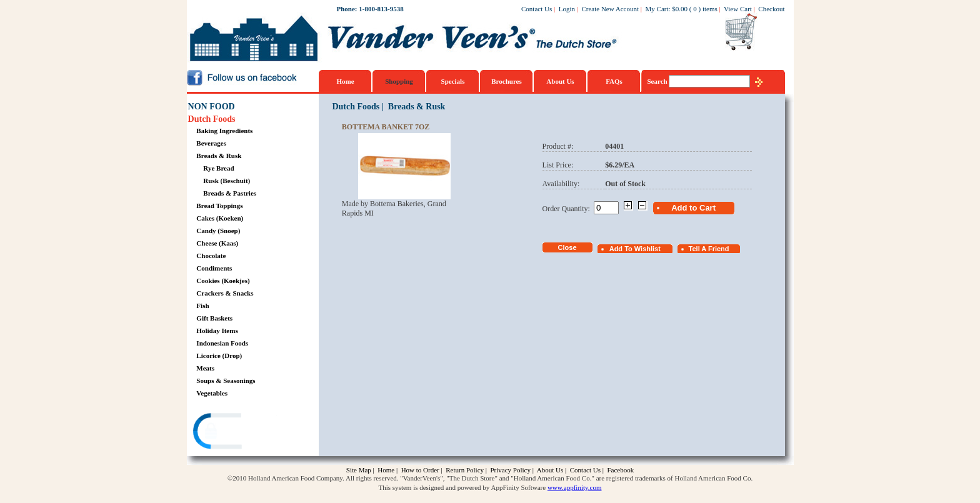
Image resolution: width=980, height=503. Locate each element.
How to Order (420, 470)
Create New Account (610, 9)
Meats (205, 368)
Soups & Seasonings (226, 381)
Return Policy (465, 470)
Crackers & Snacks (225, 293)
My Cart (657, 9)
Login (567, 9)
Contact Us (537, 9)
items (710, 9)
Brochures (507, 81)
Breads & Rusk (219, 156)
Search (658, 81)
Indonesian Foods (222, 343)
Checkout (771, 9)
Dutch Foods (212, 119)
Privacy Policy (510, 470)
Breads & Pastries (230, 193)
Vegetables (212, 393)
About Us (560, 81)
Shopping (399, 81)
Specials (453, 81)
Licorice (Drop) (219, 356)
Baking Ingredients (224, 131)
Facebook (620, 470)
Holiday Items (217, 331)
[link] (236, 433)
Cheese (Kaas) (217, 243)
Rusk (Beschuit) (227, 181)
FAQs (614, 81)
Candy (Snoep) (218, 231)
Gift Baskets (214, 318)
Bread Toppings (219, 206)
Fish (202, 306)
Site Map (359, 470)
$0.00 (680, 9)
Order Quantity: (568, 209)
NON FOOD (212, 107)
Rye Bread (218, 168)
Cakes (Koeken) (220, 218)
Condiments (214, 268)
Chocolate (211, 256)
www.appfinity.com (575, 487)
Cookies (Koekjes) (223, 281)
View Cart (738, 9)
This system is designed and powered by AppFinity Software (462, 487)
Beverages (211, 143)
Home (345, 81)
